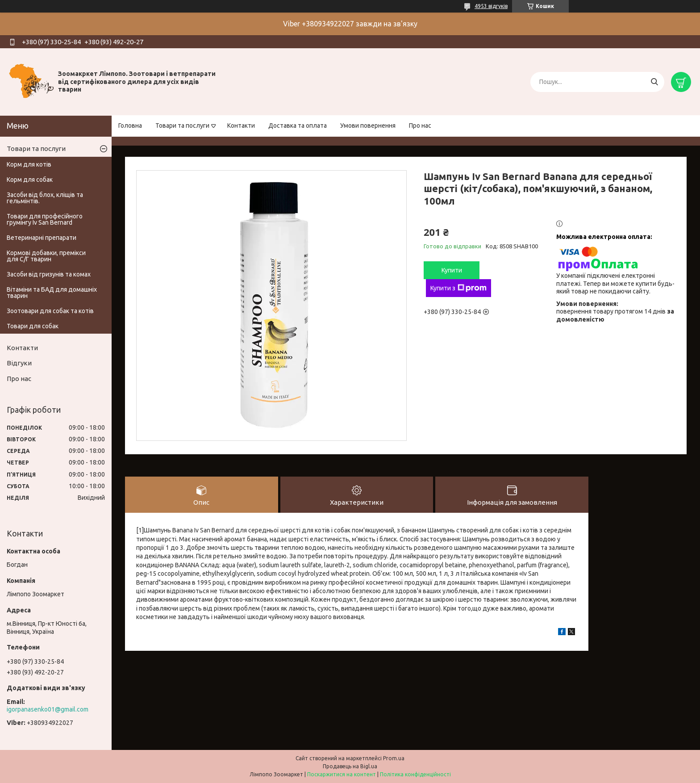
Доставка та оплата (298, 126)
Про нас (420, 126)
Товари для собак (33, 326)
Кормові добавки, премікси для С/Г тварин (46, 256)
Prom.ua (394, 758)
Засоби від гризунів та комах (49, 274)
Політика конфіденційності (415, 774)
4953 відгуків (491, 6)
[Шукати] (654, 82)
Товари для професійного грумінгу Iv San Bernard (45, 219)
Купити (452, 270)
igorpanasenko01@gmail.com (48, 709)
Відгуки (19, 363)
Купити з (458, 288)
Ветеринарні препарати (42, 238)
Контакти (241, 126)
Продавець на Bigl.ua (350, 766)
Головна (130, 126)
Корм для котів (29, 164)
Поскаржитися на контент (342, 774)
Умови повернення (368, 126)
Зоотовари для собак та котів (50, 311)
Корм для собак (30, 180)
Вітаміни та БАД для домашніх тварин (52, 293)
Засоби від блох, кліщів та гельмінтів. (45, 198)
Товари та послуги (182, 126)
